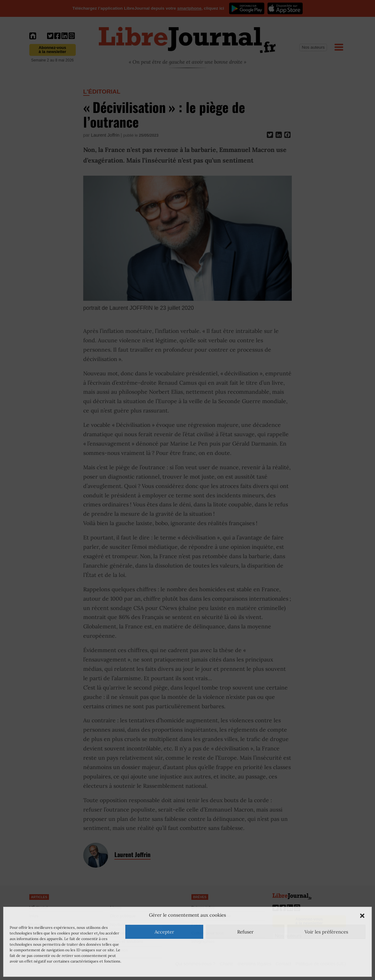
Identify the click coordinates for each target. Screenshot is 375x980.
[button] (362, 915)
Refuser (245, 932)
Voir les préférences (326, 932)
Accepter (164, 932)
